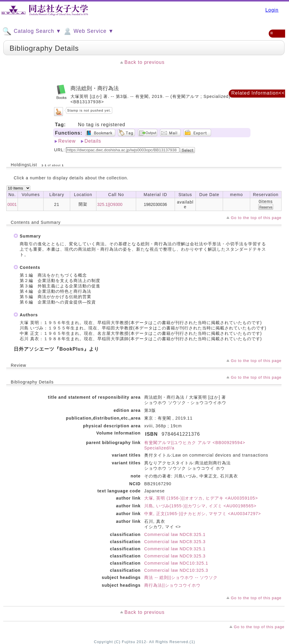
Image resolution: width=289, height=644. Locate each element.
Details (93, 141)
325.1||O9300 (110, 204)
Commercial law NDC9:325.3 (175, 556)
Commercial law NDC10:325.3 (176, 570)
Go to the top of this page (256, 218)
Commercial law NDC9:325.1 (175, 549)
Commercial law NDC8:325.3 (175, 542)
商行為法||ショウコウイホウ (172, 585)
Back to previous (144, 62)
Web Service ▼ (88, 31)
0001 (12, 204)
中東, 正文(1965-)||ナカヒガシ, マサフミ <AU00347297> (203, 514)
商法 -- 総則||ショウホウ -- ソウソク (181, 577)
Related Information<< (258, 93)
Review (67, 141)
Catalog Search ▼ (32, 31)
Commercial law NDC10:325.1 (176, 563)
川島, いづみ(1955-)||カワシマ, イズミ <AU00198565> (200, 506)
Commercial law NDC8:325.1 (175, 534)
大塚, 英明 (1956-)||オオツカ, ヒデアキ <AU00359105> (201, 498)
